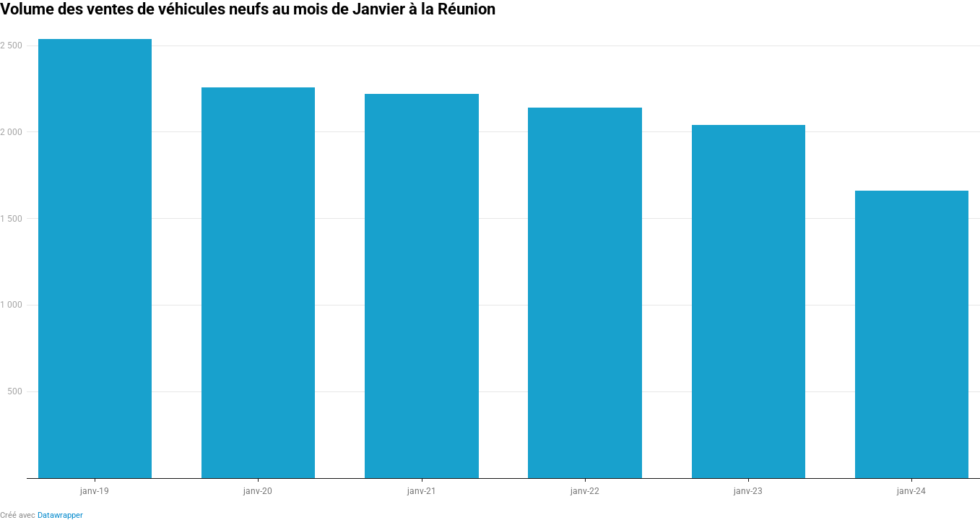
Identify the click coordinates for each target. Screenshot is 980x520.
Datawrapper (60, 515)
